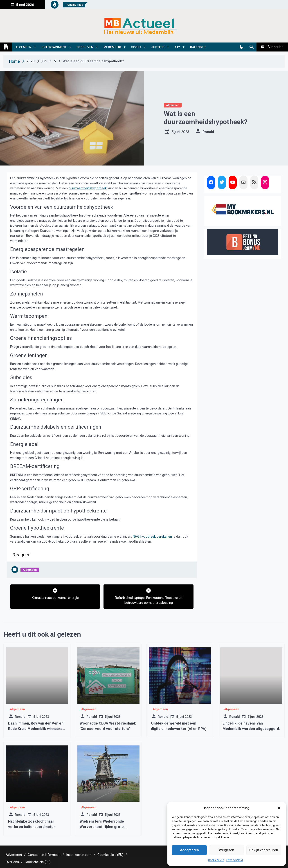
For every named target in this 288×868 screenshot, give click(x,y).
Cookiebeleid (216, 860)
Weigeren (227, 850)
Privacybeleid (235, 860)
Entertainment (54, 47)
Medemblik (112, 47)
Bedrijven (85, 47)
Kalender (198, 47)
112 (177, 47)
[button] (279, 808)
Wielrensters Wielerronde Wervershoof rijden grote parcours (102, 827)
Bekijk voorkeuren (264, 850)
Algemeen (24, 47)
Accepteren (189, 850)
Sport (136, 47)
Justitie (158, 47)
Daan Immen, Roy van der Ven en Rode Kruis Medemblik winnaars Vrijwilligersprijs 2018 (36, 729)
